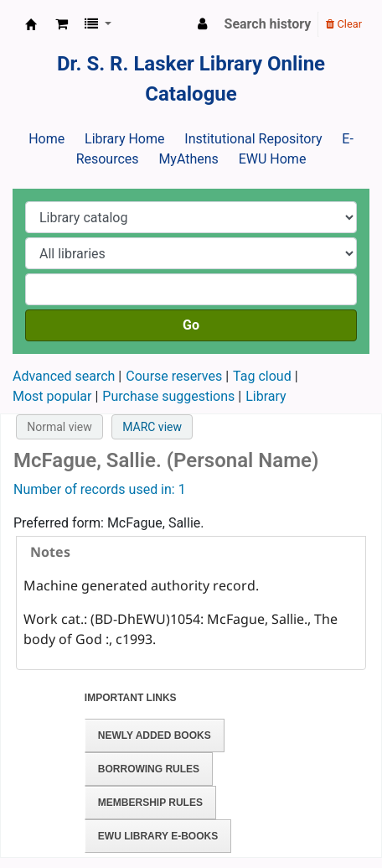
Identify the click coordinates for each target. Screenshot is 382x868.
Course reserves (174, 376)
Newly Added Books (155, 735)
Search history (268, 24)
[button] (62, 24)
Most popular (52, 396)
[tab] (191, 552)
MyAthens (188, 159)
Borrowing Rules (149, 769)
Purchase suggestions (168, 396)
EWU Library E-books (158, 836)
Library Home (124, 139)
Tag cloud (262, 376)
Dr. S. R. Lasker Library (31, 24)
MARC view (152, 427)
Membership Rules (150, 803)
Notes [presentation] (50, 552)
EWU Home (273, 159)
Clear (344, 24)
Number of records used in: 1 (100, 489)
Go (191, 325)
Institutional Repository (253, 139)
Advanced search (64, 376)
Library (266, 396)
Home (46, 139)
